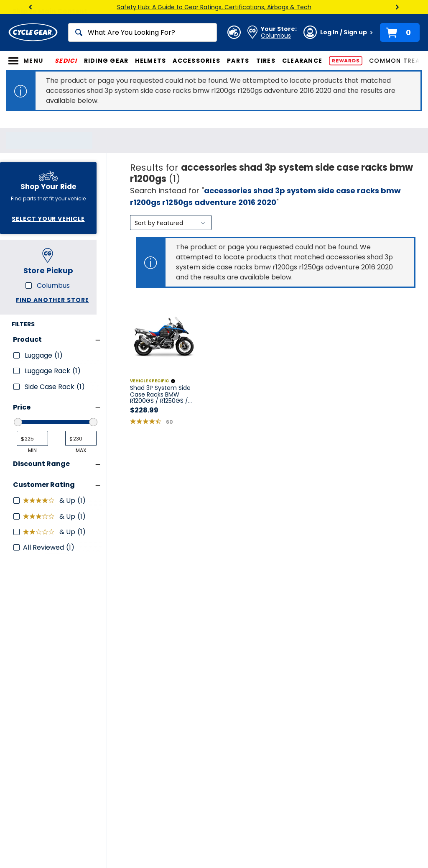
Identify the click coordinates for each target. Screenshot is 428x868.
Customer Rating (44, 485)
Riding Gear (106, 61)
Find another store (52, 300)
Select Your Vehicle (48, 219)
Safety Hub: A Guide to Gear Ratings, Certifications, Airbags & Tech (214, 7)
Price (22, 407)
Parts (238, 61)
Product (27, 339)
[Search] (143, 32)
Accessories (196, 61)
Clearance (302, 61)
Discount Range (41, 464)
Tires (266, 61)
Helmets (150, 61)
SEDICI (66, 61)
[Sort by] (171, 223)
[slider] (18, 422)
